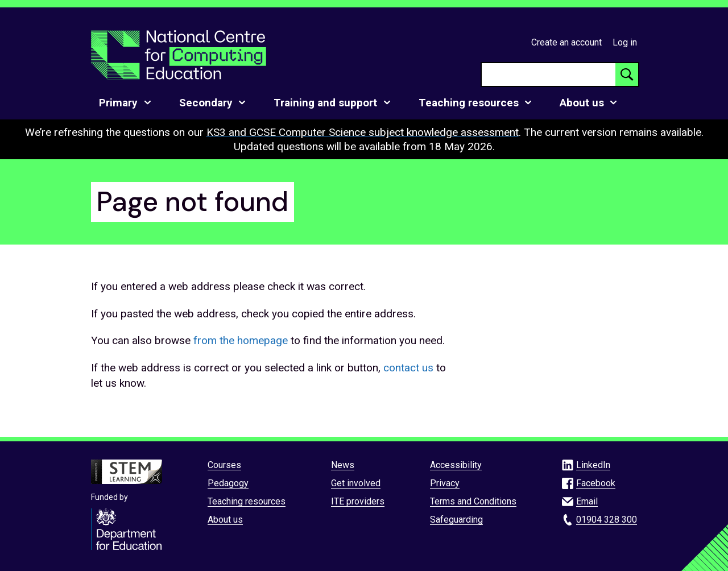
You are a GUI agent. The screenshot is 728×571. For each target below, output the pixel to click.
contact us (408, 368)
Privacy (445, 483)
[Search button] (627, 75)
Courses (224, 465)
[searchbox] (549, 75)
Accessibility (456, 465)
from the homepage (241, 340)
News (343, 465)
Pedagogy (228, 483)
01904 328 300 (607, 520)
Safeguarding (456, 520)
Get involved (356, 483)
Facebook (596, 483)
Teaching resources (247, 501)
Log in (625, 42)
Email (587, 501)
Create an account (566, 42)
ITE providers (358, 501)
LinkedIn (593, 465)
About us (225, 520)
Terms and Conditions (473, 501)
